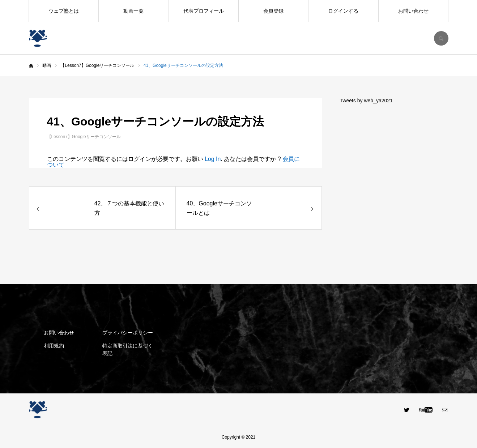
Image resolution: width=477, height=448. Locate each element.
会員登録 (273, 11)
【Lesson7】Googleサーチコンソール (84, 137)
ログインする (343, 11)
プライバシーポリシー (128, 333)
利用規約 (54, 346)
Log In (213, 159)
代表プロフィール (204, 11)
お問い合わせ (413, 11)
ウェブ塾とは (64, 11)
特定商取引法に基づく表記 (128, 349)
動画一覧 (133, 11)
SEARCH (441, 38)
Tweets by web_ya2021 (366, 101)
